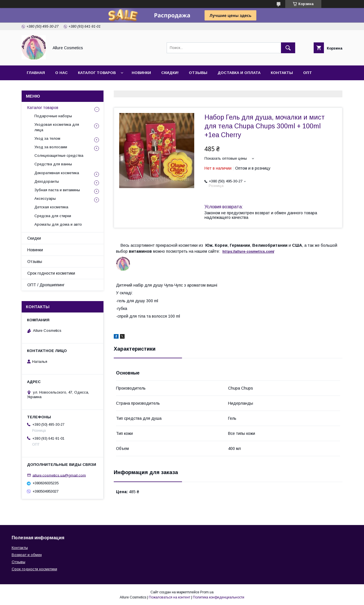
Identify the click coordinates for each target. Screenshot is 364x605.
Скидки (34, 238)
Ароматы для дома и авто (58, 224)
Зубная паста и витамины (57, 190)
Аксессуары (45, 198)
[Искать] (288, 48)
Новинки (141, 73)
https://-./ (248, 252)
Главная (36, 73)
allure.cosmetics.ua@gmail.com (59, 475)
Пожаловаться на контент (169, 597)
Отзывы (198, 73)
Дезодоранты (47, 181)
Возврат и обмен (27, 555)
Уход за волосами (51, 147)
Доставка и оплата (239, 73)
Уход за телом (47, 138)
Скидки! (170, 73)
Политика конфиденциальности (219, 597)
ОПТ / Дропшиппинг (46, 285)
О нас (61, 73)
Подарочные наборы (53, 116)
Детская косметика (51, 207)
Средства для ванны (53, 164)
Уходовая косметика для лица (57, 127)
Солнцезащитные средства (59, 156)
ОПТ (308, 73)
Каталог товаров (97, 73)
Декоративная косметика (57, 173)
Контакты (282, 73)
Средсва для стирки (53, 216)
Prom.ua (207, 592)
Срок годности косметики (51, 273)
